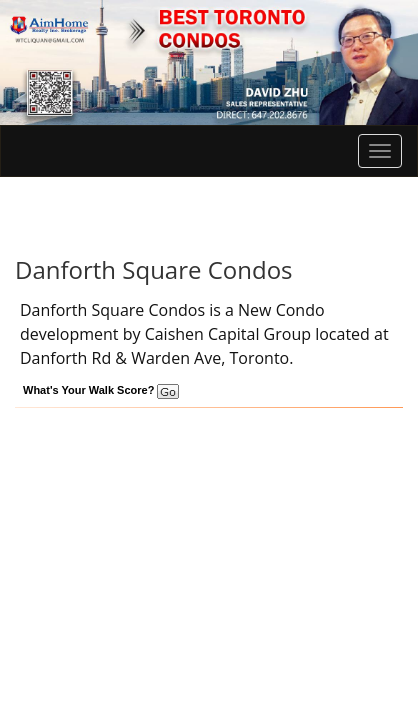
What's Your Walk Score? (101, 390)
